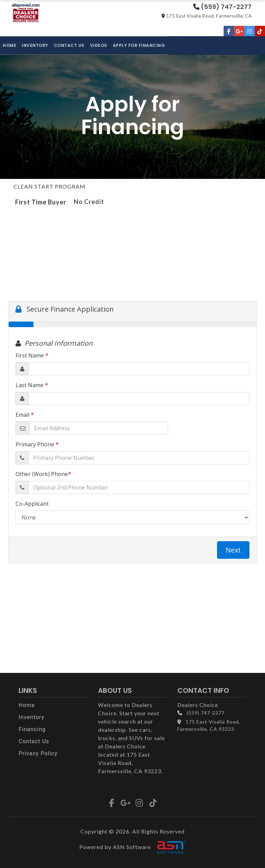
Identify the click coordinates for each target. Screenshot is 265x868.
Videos (99, 45)
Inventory (35, 45)
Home (9, 45)
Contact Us (69, 45)
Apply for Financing (139, 45)
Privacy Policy (38, 753)
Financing (32, 729)
